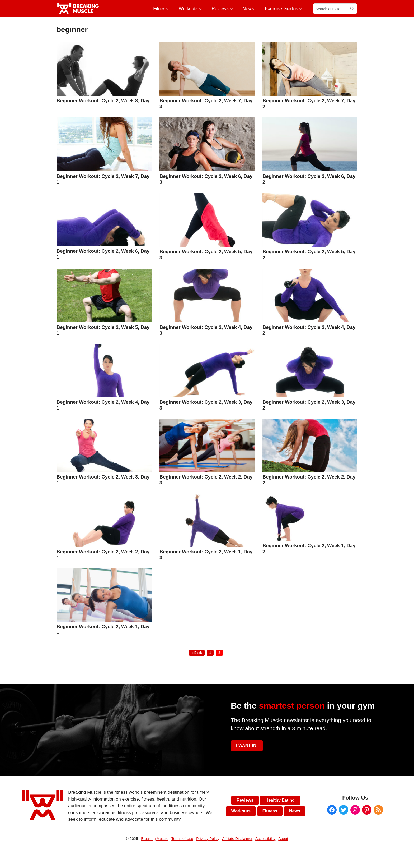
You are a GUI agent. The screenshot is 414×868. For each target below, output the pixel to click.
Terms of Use (182, 839)
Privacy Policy (208, 839)
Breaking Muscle (155, 839)
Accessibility (265, 839)
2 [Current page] (220, 653)
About (283, 839)
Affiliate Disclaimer (237, 839)
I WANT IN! (247, 745)
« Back (197, 653)
